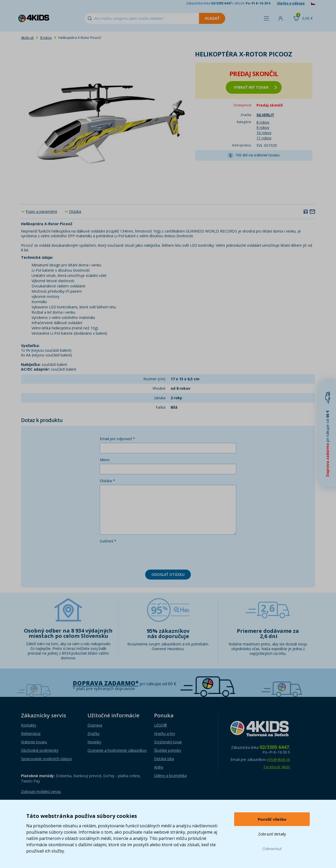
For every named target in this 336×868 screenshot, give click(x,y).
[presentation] (140, 555)
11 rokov (264, 138)
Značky (93, 733)
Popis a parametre (41, 211)
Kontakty (29, 725)
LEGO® (161, 725)
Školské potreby (168, 750)
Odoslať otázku (168, 574)
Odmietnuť (272, 849)
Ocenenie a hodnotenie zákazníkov (117, 750)
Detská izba (164, 759)
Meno (105, 460)
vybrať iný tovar (255, 87)
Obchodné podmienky (40, 750)
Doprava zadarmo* (106, 683)
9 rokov (263, 127)
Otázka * (107, 481)
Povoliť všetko (272, 819)
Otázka (75, 211)
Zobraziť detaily (272, 834)
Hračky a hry (165, 733)
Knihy (159, 767)
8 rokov (46, 38)
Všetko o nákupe (291, 3)
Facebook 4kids (277, 767)
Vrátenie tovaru (34, 742)
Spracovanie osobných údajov (46, 759)
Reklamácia (31, 733)
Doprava (95, 725)
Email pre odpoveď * (117, 439)
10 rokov (264, 133)
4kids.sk (27, 38)
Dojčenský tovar (168, 742)
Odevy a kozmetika (170, 775)
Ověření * (108, 541)
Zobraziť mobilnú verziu (41, 791)
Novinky (94, 742)
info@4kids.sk (279, 759)
